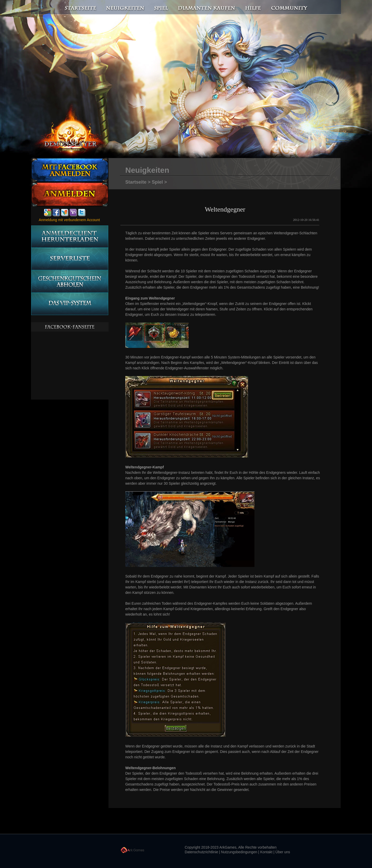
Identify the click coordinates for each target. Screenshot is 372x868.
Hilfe (253, 8)
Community (291, 8)
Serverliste (70, 259)
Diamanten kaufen (207, 8)
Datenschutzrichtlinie (201, 852)
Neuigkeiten (125, 8)
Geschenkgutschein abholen (70, 282)
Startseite (78, 8)
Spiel (161, 8)
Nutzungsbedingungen (239, 852)
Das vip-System (70, 304)
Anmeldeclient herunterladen (70, 237)
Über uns (283, 852)
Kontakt (266, 852)
